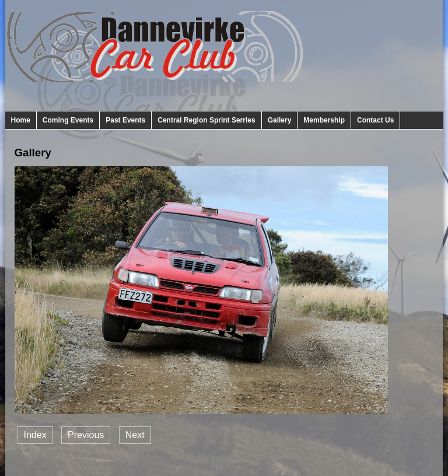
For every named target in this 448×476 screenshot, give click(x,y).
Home (21, 120)
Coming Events (68, 120)
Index (35, 435)
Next (135, 435)
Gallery (280, 120)
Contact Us (375, 120)
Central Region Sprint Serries (206, 120)
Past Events (125, 120)
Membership (324, 120)
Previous (86, 435)
